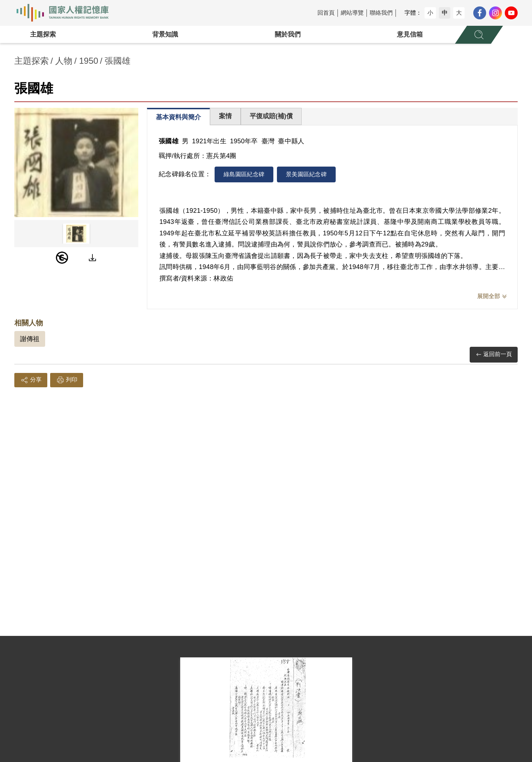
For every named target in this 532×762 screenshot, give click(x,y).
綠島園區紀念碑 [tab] (244, 174)
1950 (89, 61)
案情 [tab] (225, 116)
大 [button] (459, 13)
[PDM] (62, 258)
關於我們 (288, 34)
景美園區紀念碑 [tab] (306, 174)
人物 (64, 61)
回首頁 (326, 13)
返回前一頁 (494, 354)
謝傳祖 (30, 339)
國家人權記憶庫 (67, 13)
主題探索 (43, 34)
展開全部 (489, 296)
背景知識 (165, 34)
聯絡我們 (381, 13)
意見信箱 (410, 34)
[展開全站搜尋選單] (479, 35)
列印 (67, 380)
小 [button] (430, 13)
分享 (31, 380)
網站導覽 (352, 13)
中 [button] (445, 13)
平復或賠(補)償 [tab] (271, 116)
